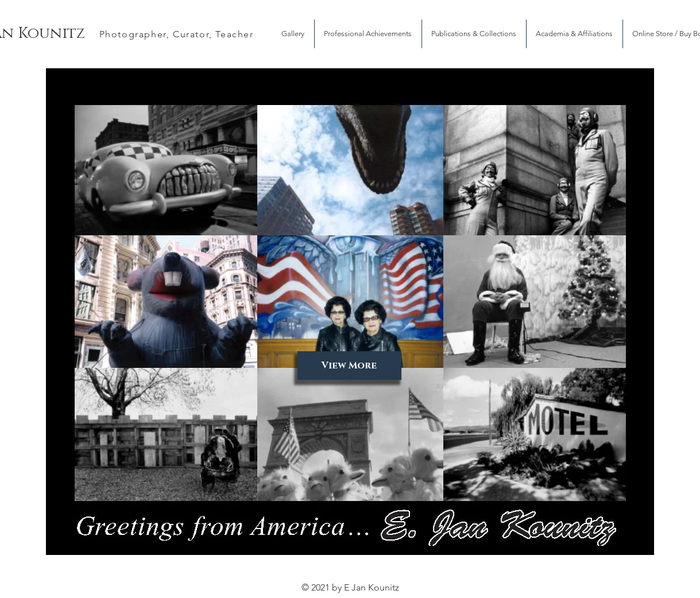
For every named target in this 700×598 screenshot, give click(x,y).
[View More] (349, 366)
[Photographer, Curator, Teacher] (178, 34)
